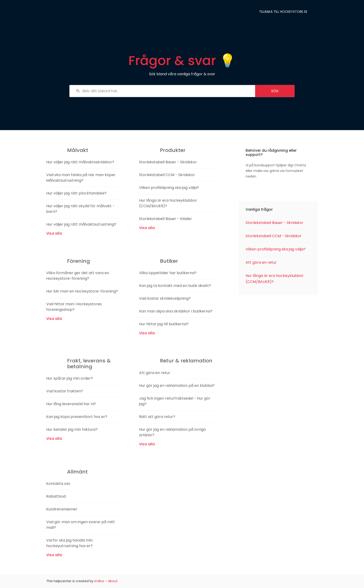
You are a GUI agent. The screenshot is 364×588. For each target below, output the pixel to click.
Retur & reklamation (186, 361)
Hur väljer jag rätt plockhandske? (76, 193)
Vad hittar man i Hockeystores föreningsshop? (74, 307)
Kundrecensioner (62, 509)
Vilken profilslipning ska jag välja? (169, 188)
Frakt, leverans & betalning (89, 363)
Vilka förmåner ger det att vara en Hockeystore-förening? (78, 276)
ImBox (99, 581)
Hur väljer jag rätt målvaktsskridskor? (80, 162)
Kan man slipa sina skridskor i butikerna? (176, 311)
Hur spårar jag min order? (70, 378)
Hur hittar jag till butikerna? (164, 324)
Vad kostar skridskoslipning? (165, 298)
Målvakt (78, 150)
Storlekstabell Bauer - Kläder (166, 219)
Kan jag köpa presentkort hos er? (77, 417)
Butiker (169, 261)
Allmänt (77, 472)
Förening (78, 261)
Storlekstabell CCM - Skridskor (167, 175)
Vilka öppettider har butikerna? (168, 273)
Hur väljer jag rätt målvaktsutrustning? (81, 224)
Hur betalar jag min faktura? (72, 429)
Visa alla (54, 233)
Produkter (173, 150)
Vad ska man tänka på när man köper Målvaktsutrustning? (81, 178)
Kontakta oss (58, 484)
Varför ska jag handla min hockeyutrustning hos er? (69, 543)
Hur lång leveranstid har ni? (71, 404)
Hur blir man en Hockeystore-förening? (82, 291)
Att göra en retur (155, 373)
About (113, 581)
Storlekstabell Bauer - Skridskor (168, 162)
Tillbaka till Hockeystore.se (283, 12)
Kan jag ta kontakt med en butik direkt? (175, 286)
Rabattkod (56, 496)
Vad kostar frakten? (65, 391)
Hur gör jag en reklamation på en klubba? (177, 386)
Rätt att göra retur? (157, 417)
